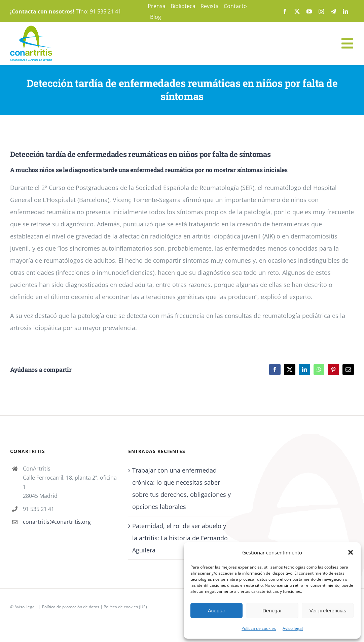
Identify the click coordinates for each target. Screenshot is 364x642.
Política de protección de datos (71, 607)
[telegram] (333, 11)
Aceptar (217, 611)
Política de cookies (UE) (125, 607)
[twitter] (297, 11)
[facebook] (285, 11)
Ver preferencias (328, 611)
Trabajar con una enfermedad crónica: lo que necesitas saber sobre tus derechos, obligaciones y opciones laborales (181, 488)
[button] (351, 552)
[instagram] (321, 11)
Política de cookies (259, 628)
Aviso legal (293, 628)
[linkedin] (345, 11)
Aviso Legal (25, 607)
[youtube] (309, 11)
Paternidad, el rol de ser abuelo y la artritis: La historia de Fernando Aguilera (180, 538)
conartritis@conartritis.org (57, 522)
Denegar (272, 611)
